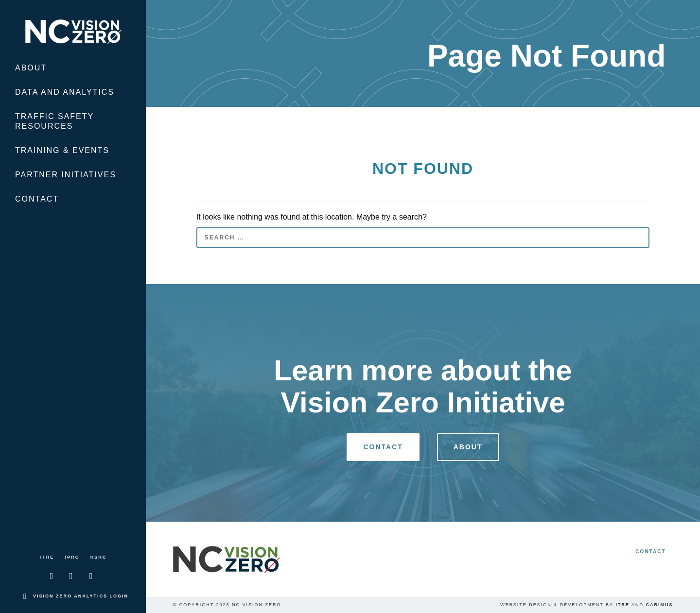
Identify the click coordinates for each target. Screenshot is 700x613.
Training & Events (62, 150)
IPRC (72, 557)
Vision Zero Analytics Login (81, 596)
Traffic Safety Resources (54, 121)
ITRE (47, 557)
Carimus (660, 605)
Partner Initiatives (66, 175)
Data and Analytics (65, 92)
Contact (37, 199)
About (31, 68)
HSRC (99, 557)
